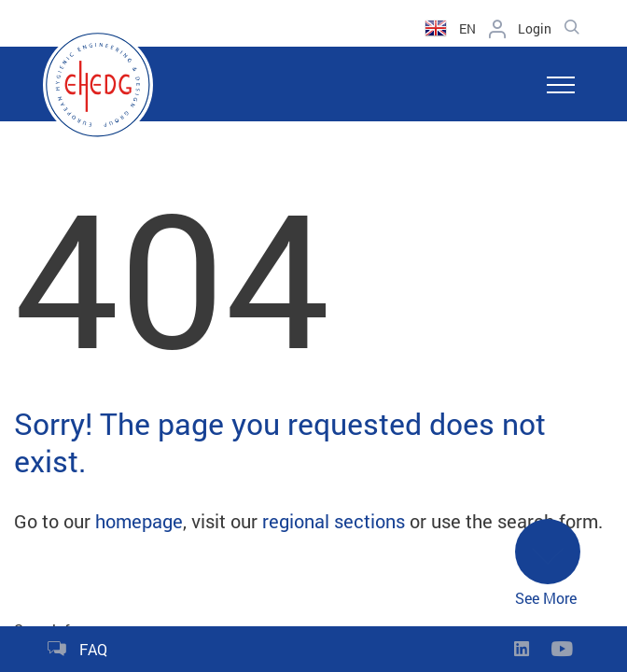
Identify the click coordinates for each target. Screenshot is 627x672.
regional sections (334, 521)
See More (548, 563)
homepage (139, 521)
